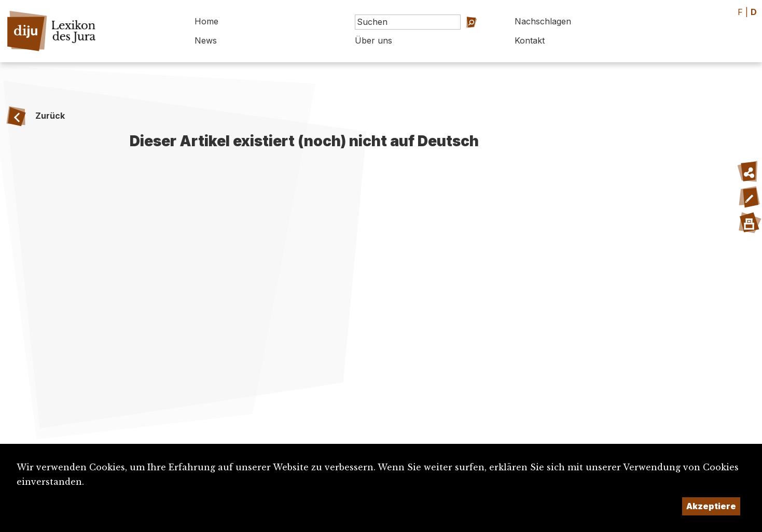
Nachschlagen (543, 21)
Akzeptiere (711, 506)
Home (206, 21)
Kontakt (530, 40)
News (206, 40)
